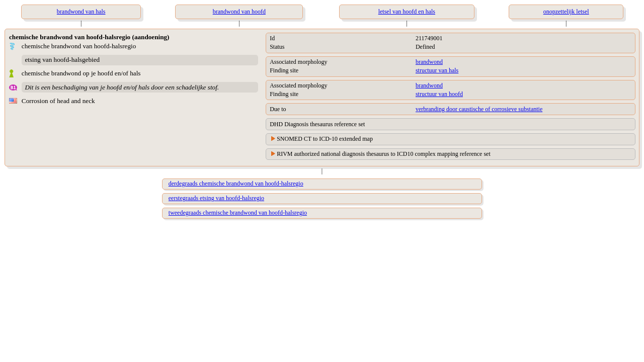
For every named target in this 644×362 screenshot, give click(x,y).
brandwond (429, 62)
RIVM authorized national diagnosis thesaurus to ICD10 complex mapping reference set (384, 154)
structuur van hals (437, 70)
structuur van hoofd (439, 94)
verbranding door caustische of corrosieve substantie (479, 109)
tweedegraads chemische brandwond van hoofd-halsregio (238, 213)
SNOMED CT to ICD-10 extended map (325, 139)
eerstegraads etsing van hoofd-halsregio (216, 198)
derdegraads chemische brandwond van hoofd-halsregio (236, 184)
